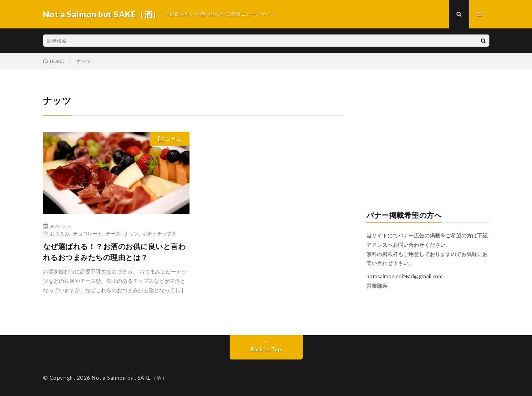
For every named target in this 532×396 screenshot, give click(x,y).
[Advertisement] (428, 144)
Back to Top (266, 349)
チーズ (113, 233)
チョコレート (88, 233)
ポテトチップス (159, 233)
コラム (173, 139)
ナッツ (131, 233)
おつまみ (60, 233)
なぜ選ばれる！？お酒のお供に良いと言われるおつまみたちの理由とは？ (114, 252)
